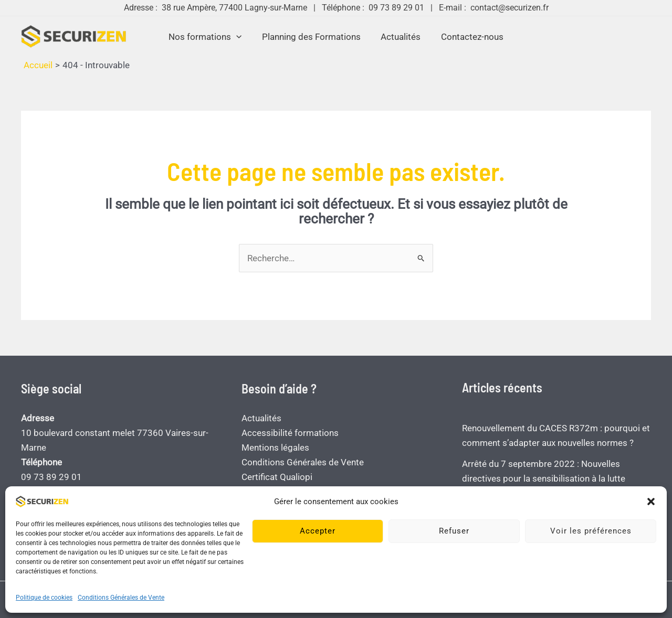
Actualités (400, 37)
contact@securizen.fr (510, 8)
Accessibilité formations (290, 433)
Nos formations (209, 37)
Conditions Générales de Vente (121, 598)
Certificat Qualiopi (277, 477)
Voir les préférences (591, 531)
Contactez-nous (469, 37)
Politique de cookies (44, 598)
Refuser (454, 531)
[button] (651, 502)
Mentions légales (275, 447)
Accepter (318, 531)
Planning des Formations (312, 37)
